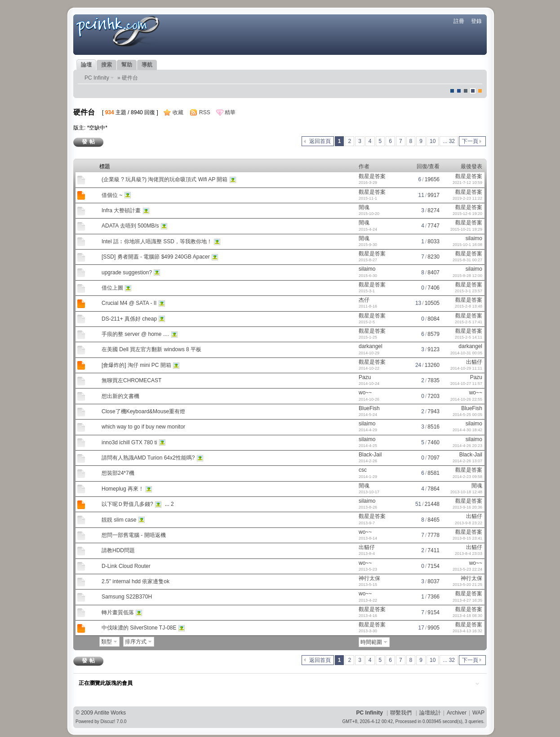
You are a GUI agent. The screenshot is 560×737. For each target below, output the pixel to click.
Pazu (365, 377)
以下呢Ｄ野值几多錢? (127, 504)
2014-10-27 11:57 (466, 384)
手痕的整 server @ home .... (135, 334)
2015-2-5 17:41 (469, 322)
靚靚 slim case (119, 520)
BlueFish (369, 408)
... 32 (449, 141)
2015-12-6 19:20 (467, 214)
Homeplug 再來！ (123, 489)
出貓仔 (474, 362)
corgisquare (480, 91)
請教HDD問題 (118, 550)
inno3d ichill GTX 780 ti (129, 442)
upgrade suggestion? (127, 272)
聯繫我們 (401, 713)
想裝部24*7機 (118, 473)
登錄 (476, 21)
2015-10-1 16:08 (467, 245)
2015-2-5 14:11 (469, 337)
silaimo (474, 238)
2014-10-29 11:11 (466, 368)
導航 (147, 65)
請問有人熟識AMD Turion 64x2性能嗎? (148, 458)
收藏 (178, 112)
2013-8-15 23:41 (467, 538)
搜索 (107, 65)
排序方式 (136, 642)
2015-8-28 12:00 (467, 276)
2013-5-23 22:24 (467, 569)
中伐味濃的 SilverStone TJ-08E (139, 628)
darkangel (371, 346)
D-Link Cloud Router (126, 566)
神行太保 (369, 578)
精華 (230, 112)
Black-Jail (370, 455)
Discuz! (108, 721)
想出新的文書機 (120, 396)
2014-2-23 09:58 (467, 477)
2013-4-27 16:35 (467, 600)
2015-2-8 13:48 (469, 306)
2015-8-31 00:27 (467, 260)
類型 (107, 642)
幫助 (127, 65)
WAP (478, 713)
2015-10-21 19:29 (466, 229)
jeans (466, 91)
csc (363, 470)
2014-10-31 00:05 (466, 353)
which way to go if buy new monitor (143, 427)
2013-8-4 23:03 (469, 554)
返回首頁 (320, 141)
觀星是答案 (372, 176)
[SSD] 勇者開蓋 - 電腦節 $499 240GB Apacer (156, 257)
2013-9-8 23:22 (469, 523)
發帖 (89, 142)
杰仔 (364, 300)
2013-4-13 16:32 (467, 631)
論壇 (86, 65)
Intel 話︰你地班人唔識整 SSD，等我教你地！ (157, 241)
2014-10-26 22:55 (466, 399)
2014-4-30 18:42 (467, 430)
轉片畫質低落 (118, 612)
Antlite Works (110, 713)
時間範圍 (371, 642)
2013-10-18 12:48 (466, 492)
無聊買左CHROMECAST (131, 380)
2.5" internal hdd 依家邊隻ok (136, 581)
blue (459, 91)
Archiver (457, 713)
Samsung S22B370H (127, 597)
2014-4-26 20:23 (467, 446)
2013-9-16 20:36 (467, 507)
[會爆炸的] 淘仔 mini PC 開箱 (136, 365)
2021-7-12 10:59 (467, 183)
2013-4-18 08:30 (467, 616)
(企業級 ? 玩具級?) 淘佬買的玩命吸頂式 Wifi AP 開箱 (164, 179)
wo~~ (365, 393)
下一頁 (470, 141)
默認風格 (452, 91)
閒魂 (364, 207)
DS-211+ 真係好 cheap (129, 319)
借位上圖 (112, 288)
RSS (205, 112)
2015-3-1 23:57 (469, 291)
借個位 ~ (112, 195)
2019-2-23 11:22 (467, 198)
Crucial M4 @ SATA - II (129, 303)
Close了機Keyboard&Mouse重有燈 (143, 411)
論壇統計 (430, 713)
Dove (473, 91)
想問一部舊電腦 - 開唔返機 (134, 535)
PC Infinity (97, 78)
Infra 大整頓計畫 (121, 210)
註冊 (459, 21)
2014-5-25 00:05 (467, 415)
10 (433, 141)
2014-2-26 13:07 (467, 461)
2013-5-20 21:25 (467, 585)
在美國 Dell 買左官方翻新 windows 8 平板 (151, 349)
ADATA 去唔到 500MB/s (130, 226)
